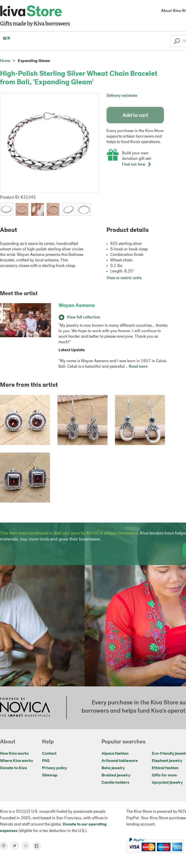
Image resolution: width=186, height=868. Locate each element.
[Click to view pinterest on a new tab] (5, 845)
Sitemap (50, 775)
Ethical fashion (165, 768)
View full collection (79, 317)
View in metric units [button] (124, 278)
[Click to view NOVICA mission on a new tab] (25, 708)
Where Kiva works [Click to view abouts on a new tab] (16, 761)
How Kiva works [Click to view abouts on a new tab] (14, 754)
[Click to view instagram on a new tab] (27, 845)
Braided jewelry (116, 775)
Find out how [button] (137, 165)
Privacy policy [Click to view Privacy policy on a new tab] (54, 768)
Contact (49, 754)
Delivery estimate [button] (122, 96)
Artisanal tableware (120, 761)
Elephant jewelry (167, 761)
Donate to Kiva (13, 768)
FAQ (46, 761)
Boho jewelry (113, 768)
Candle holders (115, 783)
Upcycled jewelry (167, 783)
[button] (177, 42)
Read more (138, 367)
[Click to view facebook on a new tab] (38, 845)
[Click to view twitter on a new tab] (16, 845)
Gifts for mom (164, 775)
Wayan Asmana (77, 306)
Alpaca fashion (115, 754)
